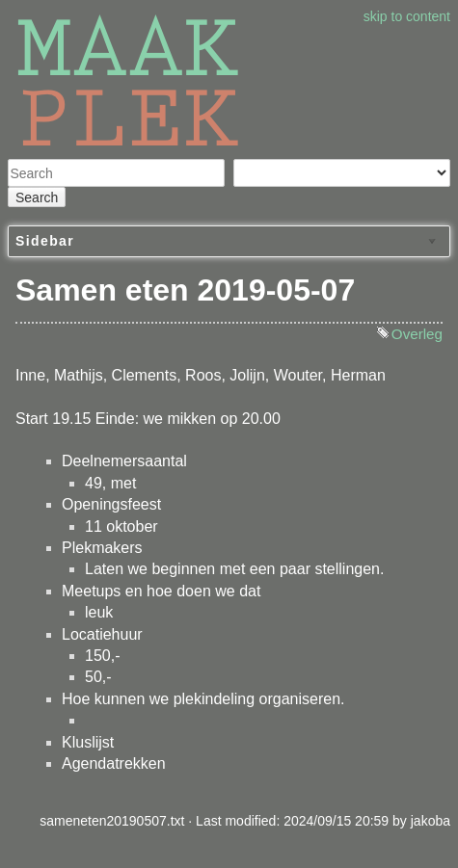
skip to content (407, 16)
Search (37, 197)
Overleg (417, 334)
